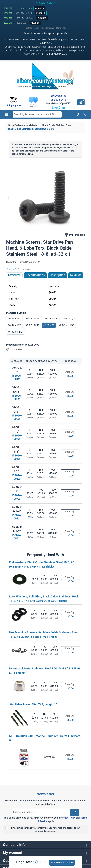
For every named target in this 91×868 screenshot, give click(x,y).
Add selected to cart (62, 863)
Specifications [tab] (35, 275)
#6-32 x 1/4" (14, 319)
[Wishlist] (77, 114)
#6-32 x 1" (49, 325)
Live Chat (58, 108)
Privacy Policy (68, 818)
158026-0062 (17, 477)
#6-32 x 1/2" (69, 319)
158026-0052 (17, 457)
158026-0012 (17, 377)
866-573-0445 (58, 100)
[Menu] (7, 114)
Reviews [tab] (76, 275)
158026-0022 (17, 397)
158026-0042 (17, 437)
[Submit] (75, 812)
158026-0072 (17, 497)
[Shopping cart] (81, 102)
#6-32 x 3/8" (51, 319)
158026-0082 (17, 517)
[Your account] (84, 114)
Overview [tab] (14, 275)
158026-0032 (17, 417)
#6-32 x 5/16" (33, 319)
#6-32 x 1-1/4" (66, 325)
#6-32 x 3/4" (32, 325)
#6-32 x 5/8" (14, 325)
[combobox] (37, 114)
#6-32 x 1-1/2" (15, 332)
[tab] (58, 275)
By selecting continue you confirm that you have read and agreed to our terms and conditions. (46, 830)
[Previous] (8, 198)
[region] (46, 198)
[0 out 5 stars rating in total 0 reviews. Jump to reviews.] (19, 269)
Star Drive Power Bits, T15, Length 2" (33, 704)
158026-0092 (17, 537)
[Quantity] (70, 372)
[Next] (82, 198)
